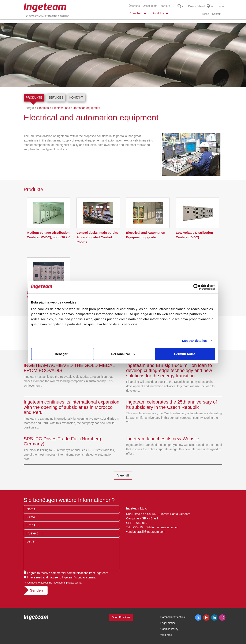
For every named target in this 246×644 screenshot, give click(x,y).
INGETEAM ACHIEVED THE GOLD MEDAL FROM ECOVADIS (69, 368)
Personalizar (123, 354)
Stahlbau (43, 108)
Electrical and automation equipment (76, 108)
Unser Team (150, 6)
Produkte (34, 97)
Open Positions (121, 617)
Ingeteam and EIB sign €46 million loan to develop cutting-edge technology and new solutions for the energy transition (169, 370)
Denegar (61, 354)
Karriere (165, 6)
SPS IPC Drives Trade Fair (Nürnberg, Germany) (63, 441)
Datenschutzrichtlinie (173, 617)
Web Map (166, 635)
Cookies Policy (169, 629)
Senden (36, 590)
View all (123, 475)
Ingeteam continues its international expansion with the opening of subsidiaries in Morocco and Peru (72, 407)
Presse (205, 14)
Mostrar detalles (195, 340)
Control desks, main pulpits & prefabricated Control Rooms (97, 237)
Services (56, 97)
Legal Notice (168, 623)
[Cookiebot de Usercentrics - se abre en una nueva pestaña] (196, 287)
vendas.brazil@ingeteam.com (146, 532)
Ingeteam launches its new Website (163, 439)
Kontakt (217, 14)
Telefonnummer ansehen (162, 527)
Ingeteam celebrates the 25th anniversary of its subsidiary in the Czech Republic (172, 404)
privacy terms (86, 577)
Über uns (134, 6)
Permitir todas (185, 354)
